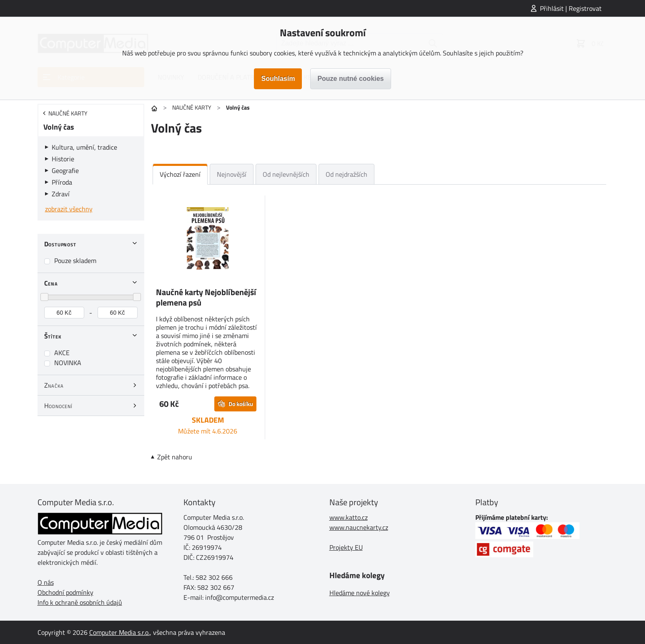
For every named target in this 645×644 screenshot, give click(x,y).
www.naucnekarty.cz (359, 527)
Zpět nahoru (175, 457)
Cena (51, 283)
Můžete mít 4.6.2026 (208, 431)
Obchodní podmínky (65, 592)
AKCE (62, 353)
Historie (63, 159)
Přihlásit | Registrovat (571, 8)
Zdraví (61, 194)
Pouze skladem (75, 261)
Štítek (53, 336)
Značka (54, 385)
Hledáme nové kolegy (360, 593)
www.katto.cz (349, 517)
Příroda (62, 182)
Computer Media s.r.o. (119, 632)
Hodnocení (58, 406)
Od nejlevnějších (286, 174)
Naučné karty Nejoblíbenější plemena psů (206, 297)
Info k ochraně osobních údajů (80, 602)
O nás (46, 582)
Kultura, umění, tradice (84, 147)
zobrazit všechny (69, 209)
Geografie (65, 170)
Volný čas (59, 127)
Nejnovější (232, 174)
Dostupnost (60, 244)
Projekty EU (346, 547)
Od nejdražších (346, 174)
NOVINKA (68, 363)
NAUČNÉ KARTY (192, 107)
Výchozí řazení (180, 174)
